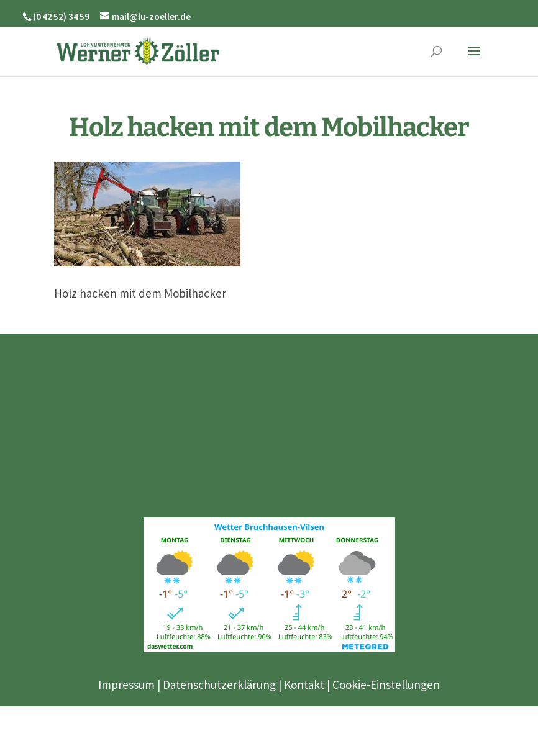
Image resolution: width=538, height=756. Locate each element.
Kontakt (304, 685)
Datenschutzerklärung (219, 685)
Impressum (126, 685)
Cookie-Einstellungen (386, 685)
